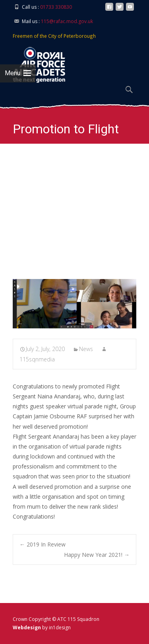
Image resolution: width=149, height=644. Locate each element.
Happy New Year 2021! (97, 555)
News (86, 349)
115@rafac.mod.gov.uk (67, 21)
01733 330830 (56, 7)
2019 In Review (43, 544)
